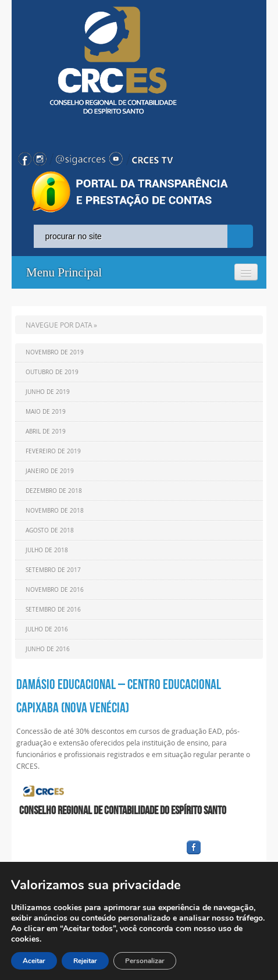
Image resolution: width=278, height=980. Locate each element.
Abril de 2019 (46, 432)
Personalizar (145, 961)
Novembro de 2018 (55, 511)
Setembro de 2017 (53, 570)
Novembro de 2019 (55, 352)
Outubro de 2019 (52, 372)
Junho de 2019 (48, 392)
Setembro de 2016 (53, 610)
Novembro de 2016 (55, 590)
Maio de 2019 (46, 412)
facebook (222, 855)
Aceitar (34, 961)
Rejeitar (85, 961)
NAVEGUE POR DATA (59, 325)
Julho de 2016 (47, 629)
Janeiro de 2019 (50, 471)
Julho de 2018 (47, 550)
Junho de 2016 (48, 649)
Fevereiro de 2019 (53, 451)
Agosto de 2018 (50, 530)
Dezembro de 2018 (54, 491)
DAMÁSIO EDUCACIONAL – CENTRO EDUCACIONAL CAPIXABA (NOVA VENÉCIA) (119, 696)
